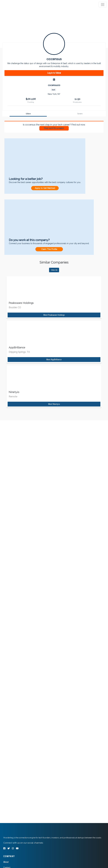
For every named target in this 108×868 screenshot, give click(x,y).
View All (54, 270)
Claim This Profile (49, 249)
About (6, 862)
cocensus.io (54, 85)
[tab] (13, 5)
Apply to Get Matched (45, 188)
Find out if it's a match (54, 128)
